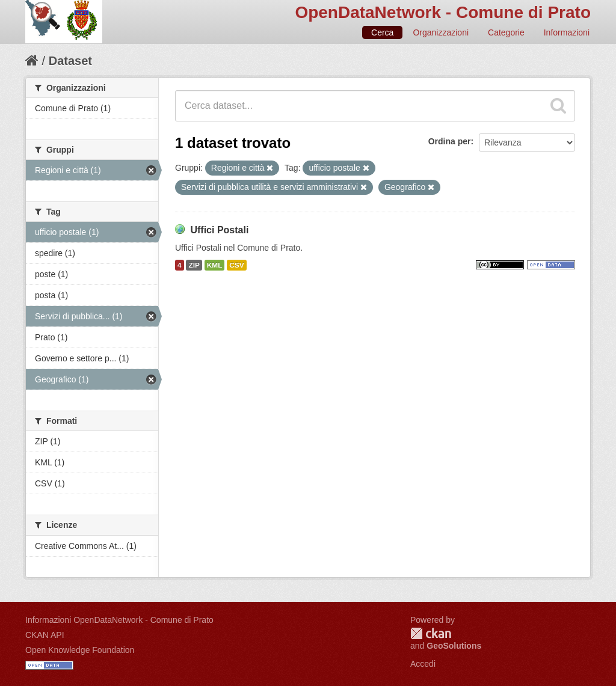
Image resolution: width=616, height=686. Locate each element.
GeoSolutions (454, 646)
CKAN (431, 633)
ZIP (194, 265)
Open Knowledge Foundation (80, 650)
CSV (236, 265)
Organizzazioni (441, 32)
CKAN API (45, 635)
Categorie (506, 32)
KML (215, 265)
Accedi (423, 664)
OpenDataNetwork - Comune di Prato (443, 12)
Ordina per (450, 141)
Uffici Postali (219, 230)
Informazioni (567, 32)
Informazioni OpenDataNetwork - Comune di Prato (119, 620)
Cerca (382, 32)
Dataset (70, 61)
